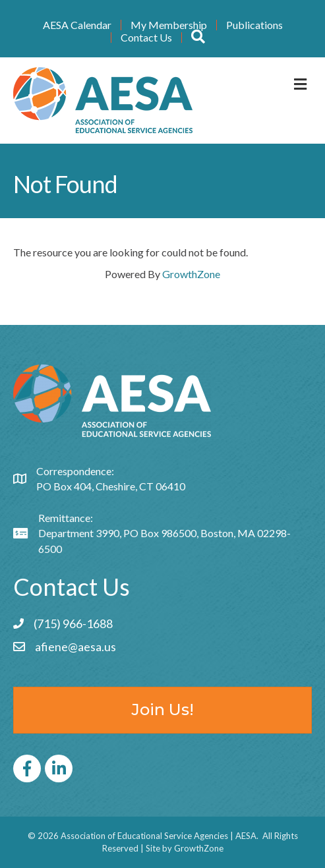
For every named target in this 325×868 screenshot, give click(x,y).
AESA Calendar (77, 25)
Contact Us (146, 38)
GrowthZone (191, 274)
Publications (254, 25)
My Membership (169, 25)
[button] (198, 37)
